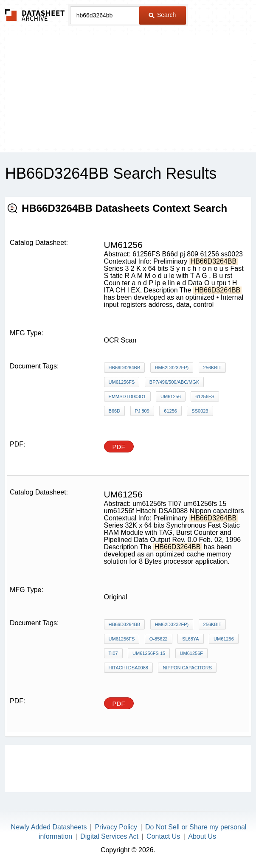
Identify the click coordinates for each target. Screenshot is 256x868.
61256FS (205, 396)
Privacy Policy (116, 827)
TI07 (113, 653)
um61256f (191, 653)
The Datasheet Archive (35, 15)
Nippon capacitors (187, 668)
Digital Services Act (109, 836)
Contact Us (163, 836)
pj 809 (142, 411)
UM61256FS (122, 382)
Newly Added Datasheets (49, 827)
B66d (115, 411)
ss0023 (200, 411)
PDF (119, 447)
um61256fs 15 (149, 653)
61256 (170, 411)
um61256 (171, 396)
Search (162, 15)
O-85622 (159, 639)
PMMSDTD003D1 (127, 396)
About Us (202, 836)
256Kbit (212, 368)
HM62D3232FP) (172, 368)
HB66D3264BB (125, 368)
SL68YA (191, 639)
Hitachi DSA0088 (128, 668)
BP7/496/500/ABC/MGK (174, 382)
